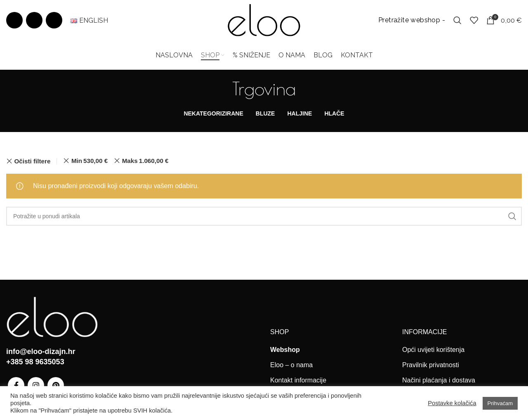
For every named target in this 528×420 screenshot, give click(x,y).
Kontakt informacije (298, 381)
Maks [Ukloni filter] (145, 162)
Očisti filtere (33, 162)
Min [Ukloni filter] (90, 162)
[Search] (457, 21)
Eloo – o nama (291, 366)
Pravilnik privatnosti (431, 366)
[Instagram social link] (34, 21)
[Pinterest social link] (54, 21)
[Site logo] (264, 20)
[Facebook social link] (14, 21)
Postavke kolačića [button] (452, 403)
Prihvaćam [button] (500, 403)
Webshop (285, 350)
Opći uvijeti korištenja (433, 350)
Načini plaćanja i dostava (439, 381)
